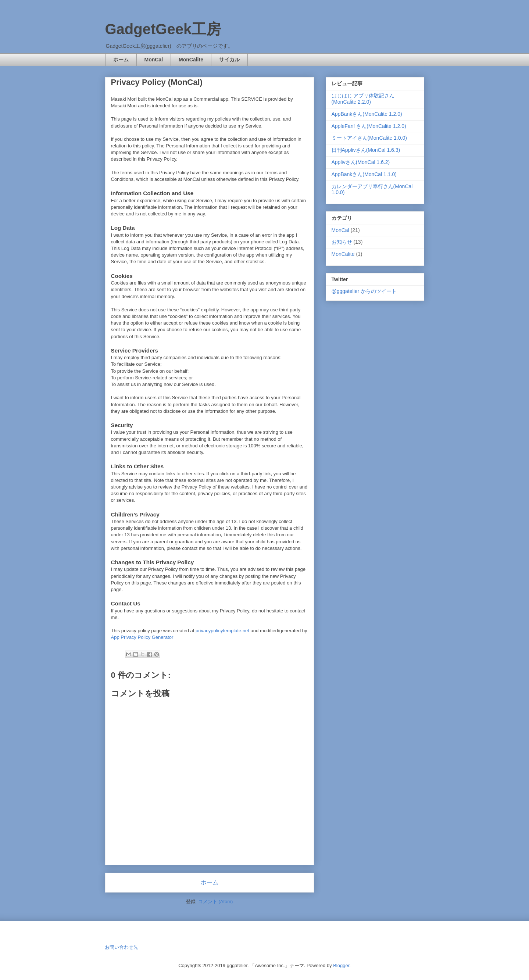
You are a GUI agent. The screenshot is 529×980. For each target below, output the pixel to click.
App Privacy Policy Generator (142, 637)
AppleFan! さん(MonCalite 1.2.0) (369, 126)
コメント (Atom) (216, 902)
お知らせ (342, 242)
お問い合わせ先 (121, 947)
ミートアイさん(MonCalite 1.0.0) (369, 138)
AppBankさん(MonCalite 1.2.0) (367, 114)
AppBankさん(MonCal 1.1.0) (364, 174)
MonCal (154, 60)
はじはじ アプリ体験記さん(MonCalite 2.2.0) (363, 99)
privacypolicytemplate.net (222, 631)
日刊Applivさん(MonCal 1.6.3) (366, 150)
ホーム (121, 60)
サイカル (229, 60)
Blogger (341, 965)
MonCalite (191, 60)
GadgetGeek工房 (163, 29)
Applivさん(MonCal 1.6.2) (361, 162)
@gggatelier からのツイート (364, 291)
